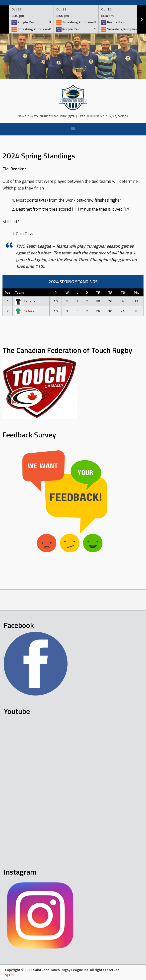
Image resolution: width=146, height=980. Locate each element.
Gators (25, 311)
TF (98, 292)
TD (123, 292)
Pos (8, 292)
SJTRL (10, 975)
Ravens (25, 301)
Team (19, 292)
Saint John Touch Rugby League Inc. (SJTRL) (48, 116)
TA (110, 292)
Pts (136, 292)
